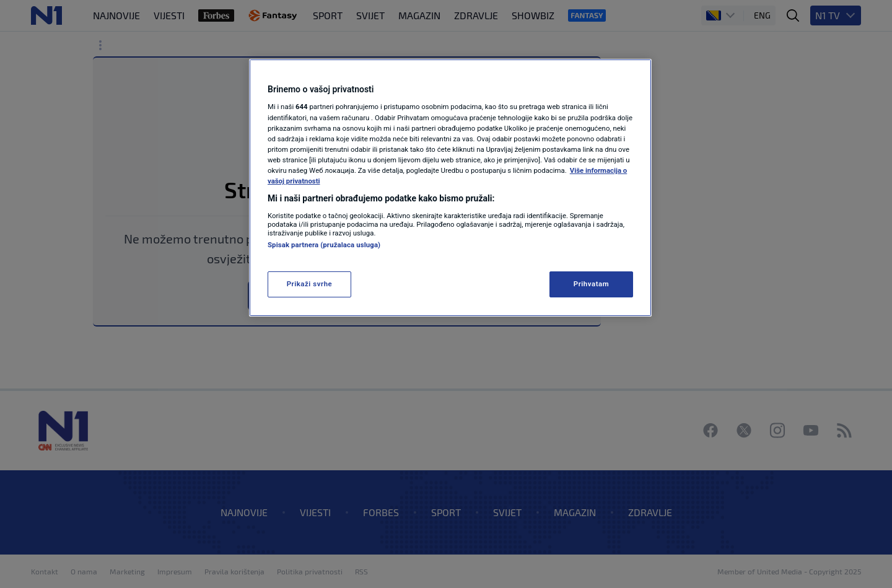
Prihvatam (591, 284)
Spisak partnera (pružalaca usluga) (324, 245)
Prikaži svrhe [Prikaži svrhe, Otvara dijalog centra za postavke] (310, 284)
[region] (450, 188)
